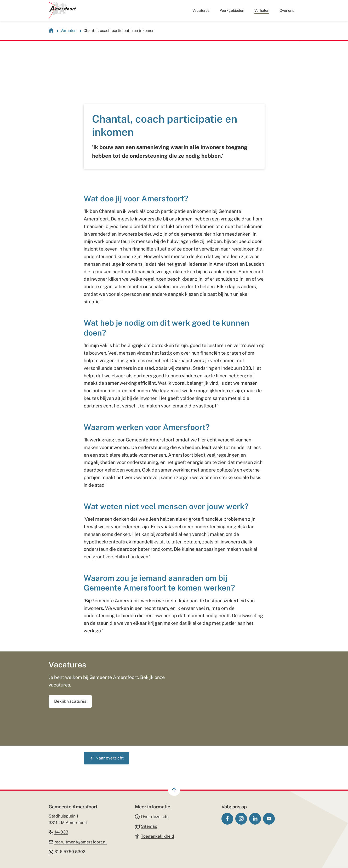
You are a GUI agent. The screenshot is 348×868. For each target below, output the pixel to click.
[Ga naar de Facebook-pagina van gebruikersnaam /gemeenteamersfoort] (227, 819)
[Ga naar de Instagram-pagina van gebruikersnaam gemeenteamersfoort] (241, 819)
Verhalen (69, 30)
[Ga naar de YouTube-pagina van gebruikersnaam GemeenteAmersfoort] (269, 819)
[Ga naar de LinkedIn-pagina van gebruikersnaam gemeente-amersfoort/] (255, 819)
